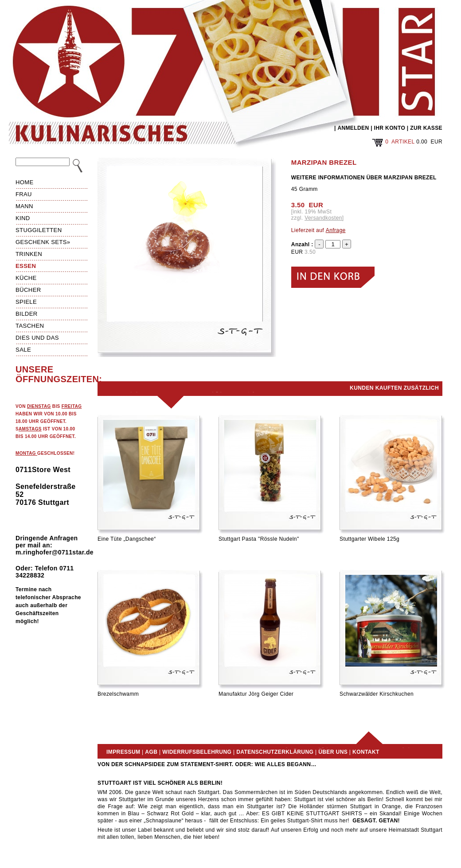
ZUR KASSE (426, 128)
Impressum (123, 752)
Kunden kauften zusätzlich (394, 388)
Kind (23, 218)
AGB (151, 752)
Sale (23, 350)
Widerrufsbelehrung (197, 752)
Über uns (333, 752)
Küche (26, 278)
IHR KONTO (390, 128)
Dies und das (37, 338)
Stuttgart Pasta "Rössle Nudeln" (259, 539)
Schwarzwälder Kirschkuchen (377, 694)
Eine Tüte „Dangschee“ (127, 539)
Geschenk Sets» (43, 242)
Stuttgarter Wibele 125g (369, 539)
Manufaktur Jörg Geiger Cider (256, 694)
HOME (25, 182)
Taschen (30, 326)
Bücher (28, 290)
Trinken (29, 254)
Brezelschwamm (118, 694)
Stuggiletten (39, 230)
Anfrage (336, 230)
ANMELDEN (353, 128)
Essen (26, 266)
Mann (24, 206)
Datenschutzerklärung (275, 752)
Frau (24, 194)
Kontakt (366, 752)
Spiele (26, 302)
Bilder (27, 314)
